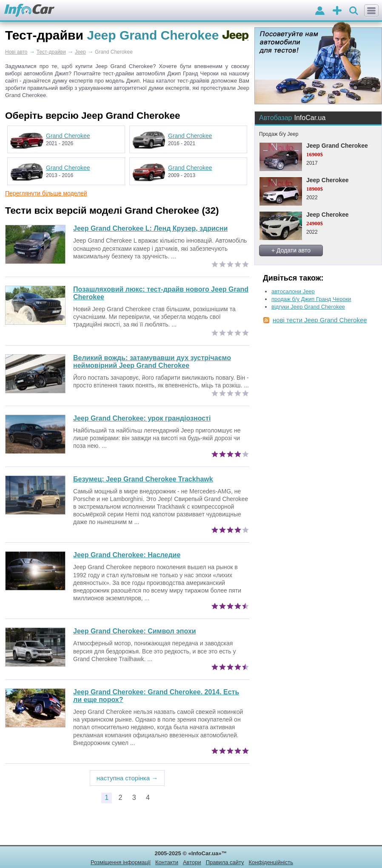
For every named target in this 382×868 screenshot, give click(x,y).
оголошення (337, 11)
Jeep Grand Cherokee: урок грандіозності (142, 418)
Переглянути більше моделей (46, 193)
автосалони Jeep (293, 291)
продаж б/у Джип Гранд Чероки (311, 299)
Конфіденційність (271, 862)
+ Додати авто (291, 250)
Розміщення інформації (121, 862)
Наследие (127, 555)
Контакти (167, 862)
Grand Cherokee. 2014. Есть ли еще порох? (156, 696)
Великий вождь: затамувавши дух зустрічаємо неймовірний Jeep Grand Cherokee (152, 362)
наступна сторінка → (127, 778)
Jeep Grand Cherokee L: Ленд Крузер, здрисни (150, 228)
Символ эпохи (135, 631)
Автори (192, 862)
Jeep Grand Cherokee (337, 146)
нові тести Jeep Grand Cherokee (320, 320)
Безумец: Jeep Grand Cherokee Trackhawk (143, 479)
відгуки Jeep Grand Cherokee (308, 307)
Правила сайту (225, 862)
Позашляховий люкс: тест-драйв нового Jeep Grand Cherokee (161, 293)
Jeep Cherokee (328, 180)
